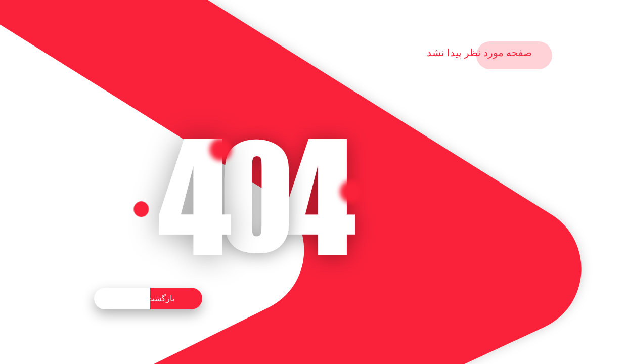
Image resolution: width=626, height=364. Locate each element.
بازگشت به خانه (148, 299)
